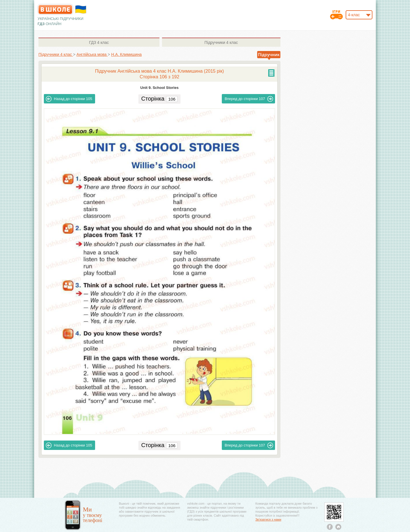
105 (69, 99)
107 (249, 99)
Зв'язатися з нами (268, 519)
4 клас (99, 42)
